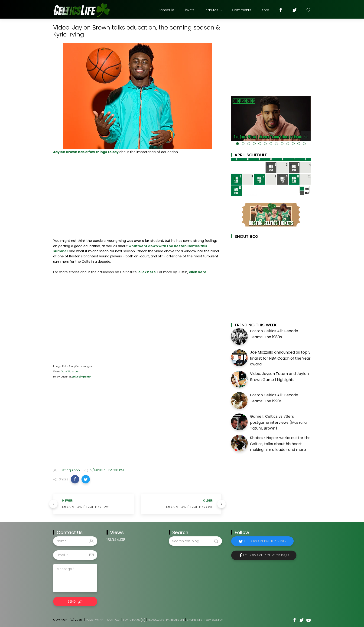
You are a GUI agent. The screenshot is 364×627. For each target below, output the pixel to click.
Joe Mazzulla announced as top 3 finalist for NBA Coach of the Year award (280, 358)
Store (265, 10)
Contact (114, 620)
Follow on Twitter (265, 541)
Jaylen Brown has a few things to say (86, 152)
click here (147, 272)
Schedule (166, 10)
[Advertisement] (137, 428)
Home (89, 620)
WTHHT (100, 620)
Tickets (189, 10)
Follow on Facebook (266, 555)
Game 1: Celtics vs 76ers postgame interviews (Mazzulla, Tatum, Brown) (279, 422)
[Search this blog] (195, 541)
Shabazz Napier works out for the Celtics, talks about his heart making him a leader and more (280, 444)
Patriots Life (175, 620)
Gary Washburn (71, 372)
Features (213, 10)
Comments (242, 10)
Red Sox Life (156, 620)
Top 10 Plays (131, 620)
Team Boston (214, 620)
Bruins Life (194, 620)
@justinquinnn (81, 377)
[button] (75, 479)
